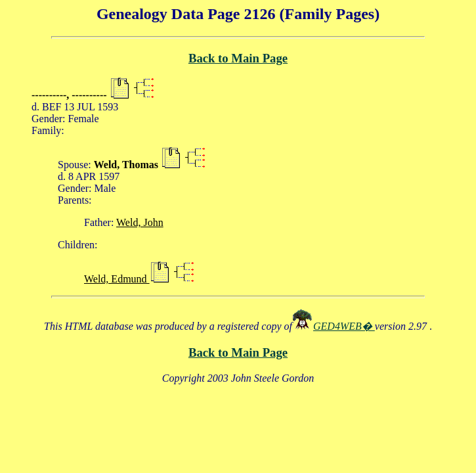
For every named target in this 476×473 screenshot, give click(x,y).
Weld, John (140, 222)
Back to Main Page (238, 58)
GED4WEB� (344, 326)
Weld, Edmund (117, 279)
